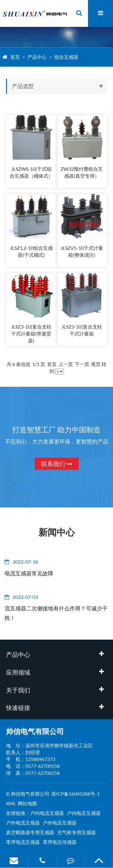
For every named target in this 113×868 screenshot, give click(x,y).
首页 (15, 57)
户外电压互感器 (60, 823)
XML (11, 803)
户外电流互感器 (23, 823)
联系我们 (57, 464)
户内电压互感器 (84, 813)
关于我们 (18, 690)
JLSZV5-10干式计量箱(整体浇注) (82, 251)
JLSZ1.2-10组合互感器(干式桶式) (31, 251)
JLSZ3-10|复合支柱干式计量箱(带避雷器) (31, 334)
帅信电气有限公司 (35, 731)
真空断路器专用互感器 (30, 832)
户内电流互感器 (47, 813)
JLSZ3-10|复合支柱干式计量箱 (82, 330)
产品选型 (23, 86)
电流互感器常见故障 (29, 573)
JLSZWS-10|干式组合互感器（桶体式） (31, 172)
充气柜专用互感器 (77, 832)
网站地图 (27, 803)
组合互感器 (66, 57)
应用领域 (18, 672)
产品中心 (37, 57)
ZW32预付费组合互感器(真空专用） (82, 172)
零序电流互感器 (23, 842)
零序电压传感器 (60, 842)
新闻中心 (57, 532)
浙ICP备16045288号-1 (75, 794)
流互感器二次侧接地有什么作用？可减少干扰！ (56, 613)
